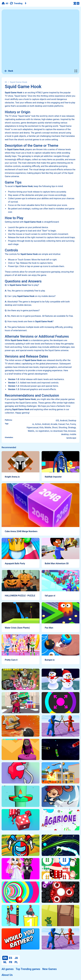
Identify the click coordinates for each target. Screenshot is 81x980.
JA (16, 958)
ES (11, 958)
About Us (7, 975)
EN (5, 958)
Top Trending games (28, 969)
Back (9, 71)
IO (6, 82)
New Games (49, 969)
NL (5, 962)
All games (8, 969)
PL (16, 962)
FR (11, 962)
